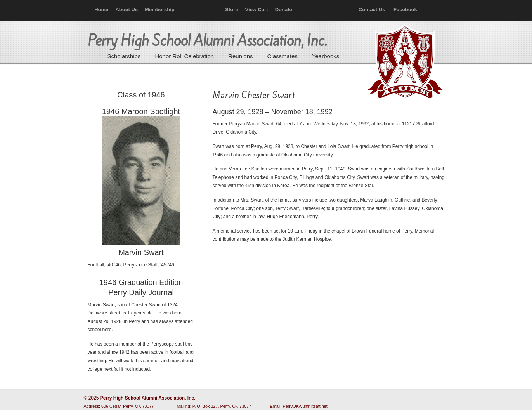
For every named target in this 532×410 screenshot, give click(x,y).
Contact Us (372, 10)
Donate (284, 10)
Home (101, 10)
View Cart (257, 10)
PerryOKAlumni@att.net (305, 406)
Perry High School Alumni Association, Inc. (404, 62)
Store (231, 10)
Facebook (405, 10)
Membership (160, 10)
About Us (127, 10)
